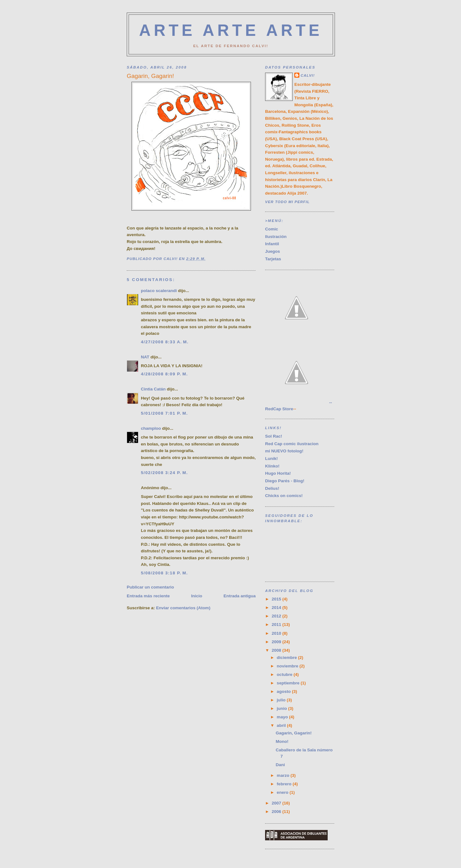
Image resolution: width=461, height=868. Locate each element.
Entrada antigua (240, 596)
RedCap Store (279, 409)
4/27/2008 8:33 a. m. (165, 342)
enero (283, 792)
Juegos (272, 251)
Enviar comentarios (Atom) (183, 608)
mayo (283, 717)
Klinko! (272, 466)
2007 (277, 803)
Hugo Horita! (278, 473)
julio (282, 700)
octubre (285, 674)
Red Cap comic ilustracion (292, 444)
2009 (277, 642)
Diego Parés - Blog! (285, 481)
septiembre (289, 683)
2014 (277, 608)
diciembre (287, 658)
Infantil (272, 244)
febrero (285, 784)
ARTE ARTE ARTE (231, 30)
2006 (277, 812)
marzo (284, 775)
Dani (280, 765)
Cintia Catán (153, 389)
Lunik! (272, 459)
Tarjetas (273, 259)
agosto (284, 691)
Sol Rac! (274, 436)
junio (282, 708)
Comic (272, 229)
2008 (277, 650)
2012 (277, 616)
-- (299, 403)
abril (282, 725)
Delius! (272, 488)
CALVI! (308, 75)
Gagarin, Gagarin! (294, 733)
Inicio (197, 596)
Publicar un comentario (150, 587)
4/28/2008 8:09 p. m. (164, 374)
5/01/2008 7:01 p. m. (164, 413)
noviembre (288, 666)
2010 (277, 633)
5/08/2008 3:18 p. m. (164, 573)
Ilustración (276, 237)
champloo (151, 428)
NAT (145, 357)
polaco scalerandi (159, 291)
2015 (277, 599)
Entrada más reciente (148, 596)
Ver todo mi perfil (287, 202)
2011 (277, 625)
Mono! (282, 741)
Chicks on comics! (284, 496)
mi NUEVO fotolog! (284, 451)
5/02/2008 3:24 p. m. (164, 473)
